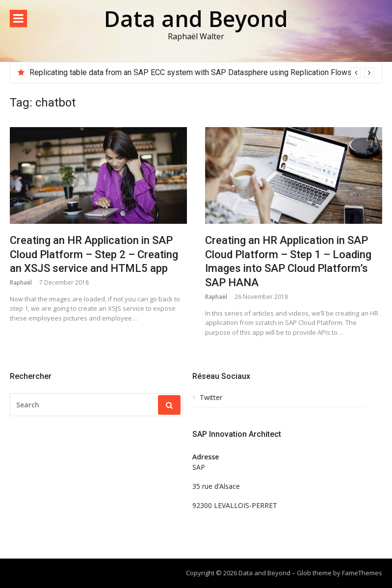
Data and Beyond (196, 18)
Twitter (211, 398)
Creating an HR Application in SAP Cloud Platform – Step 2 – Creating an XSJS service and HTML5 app (94, 254)
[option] (202, 73)
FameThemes (362, 573)
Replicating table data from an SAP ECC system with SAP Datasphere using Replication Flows (191, 72)
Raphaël (21, 282)
